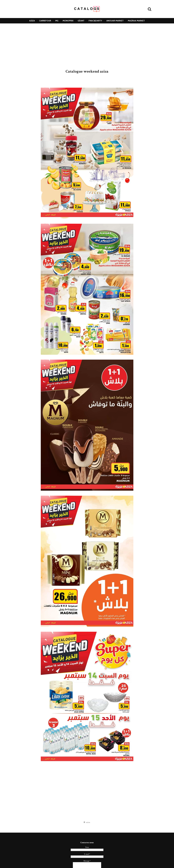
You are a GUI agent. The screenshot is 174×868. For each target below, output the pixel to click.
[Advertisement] (87, 47)
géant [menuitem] (81, 21)
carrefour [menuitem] (45, 21)
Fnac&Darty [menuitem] (95, 21)
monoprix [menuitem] (68, 21)
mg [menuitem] (57, 21)
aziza (88, 822)
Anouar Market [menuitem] (115, 21)
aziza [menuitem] (32, 21)
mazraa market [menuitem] (136, 21)
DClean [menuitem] (87, 26)
